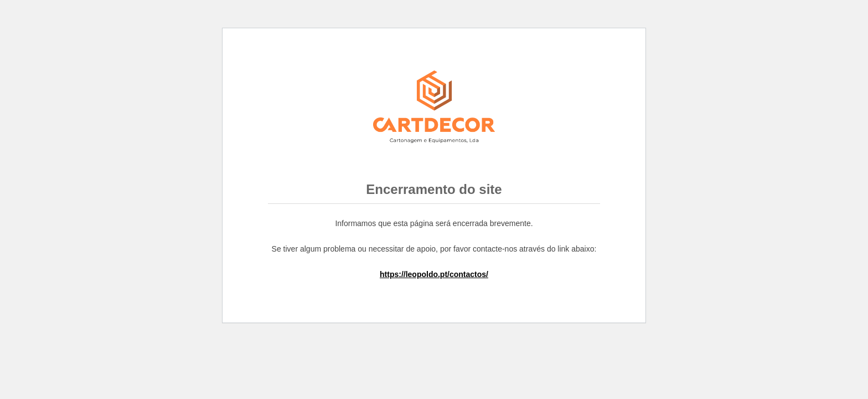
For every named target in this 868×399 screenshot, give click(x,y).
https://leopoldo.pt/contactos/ (434, 274)
